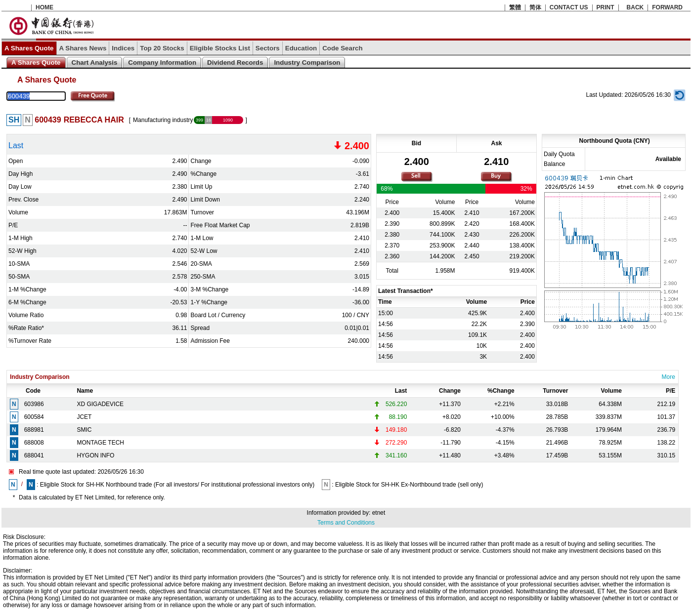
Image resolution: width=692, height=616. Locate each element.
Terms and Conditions (346, 523)
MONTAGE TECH (100, 443)
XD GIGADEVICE (100, 404)
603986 (34, 404)
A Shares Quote (29, 48)
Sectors (268, 48)
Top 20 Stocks (162, 48)
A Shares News (83, 48)
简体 (535, 7)
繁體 (515, 7)
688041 (34, 455)
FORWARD (667, 7)
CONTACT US (569, 7)
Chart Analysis (95, 62)
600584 (34, 417)
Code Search (342, 48)
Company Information (162, 62)
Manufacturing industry (163, 120)
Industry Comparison (307, 62)
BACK (635, 7)
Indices (123, 48)
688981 (34, 430)
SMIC (84, 430)
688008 (34, 443)
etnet (379, 513)
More (669, 377)
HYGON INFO (95, 455)
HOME (44, 7)
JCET (84, 417)
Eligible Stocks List (220, 48)
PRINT (605, 7)
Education (301, 48)
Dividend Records (235, 62)
